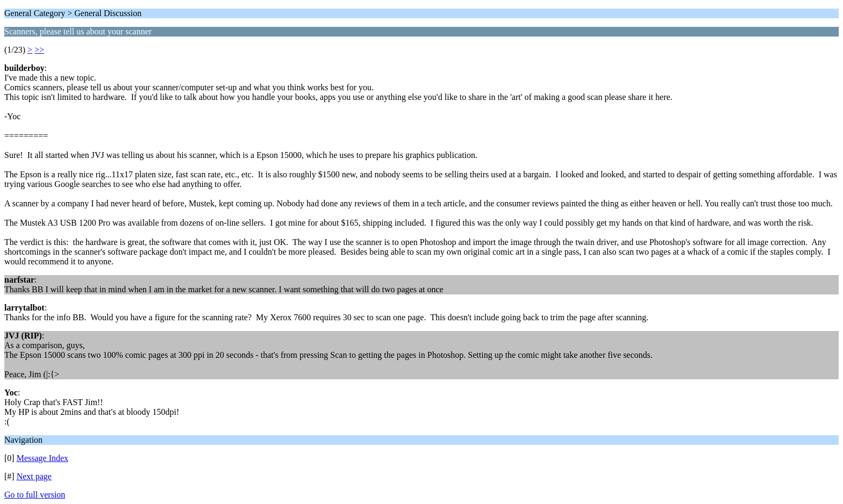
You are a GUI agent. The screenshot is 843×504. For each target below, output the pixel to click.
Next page (34, 476)
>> (39, 50)
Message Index (42, 458)
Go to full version (35, 495)
